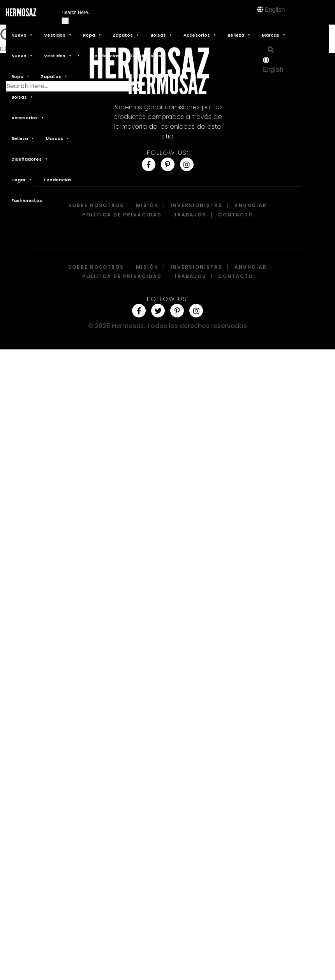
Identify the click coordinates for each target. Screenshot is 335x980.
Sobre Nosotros (96, 205)
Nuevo (22, 35)
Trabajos (190, 215)
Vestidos (58, 35)
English (275, 10)
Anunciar (251, 205)
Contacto (236, 215)
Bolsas (161, 35)
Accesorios (200, 35)
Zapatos (126, 35)
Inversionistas (197, 205)
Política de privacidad (122, 215)
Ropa (92, 35)
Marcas (274, 35)
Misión (147, 205)
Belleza (239, 35)
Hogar (22, 180)
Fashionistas (27, 200)
